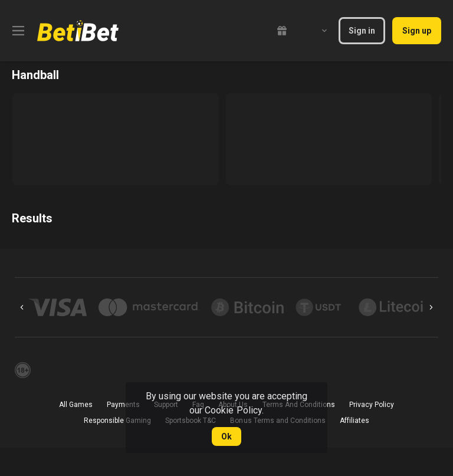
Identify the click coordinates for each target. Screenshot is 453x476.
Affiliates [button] (354, 421)
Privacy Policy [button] (372, 405)
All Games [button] (76, 405)
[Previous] (22, 307)
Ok (226, 436)
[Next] (431, 307)
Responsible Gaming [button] (117, 421)
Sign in (362, 31)
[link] (78, 31)
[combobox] (316, 31)
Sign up (417, 31)
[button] (58, 307)
